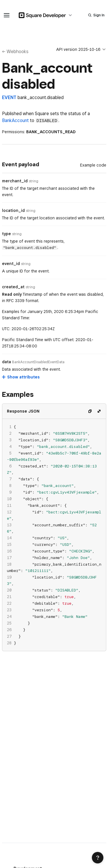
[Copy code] (90, 411)
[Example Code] (93, 165)
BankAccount (15, 120)
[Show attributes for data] (21, 377)
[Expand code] (99, 411)
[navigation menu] (7, 15)
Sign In (99, 15)
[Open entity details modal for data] (38, 362)
